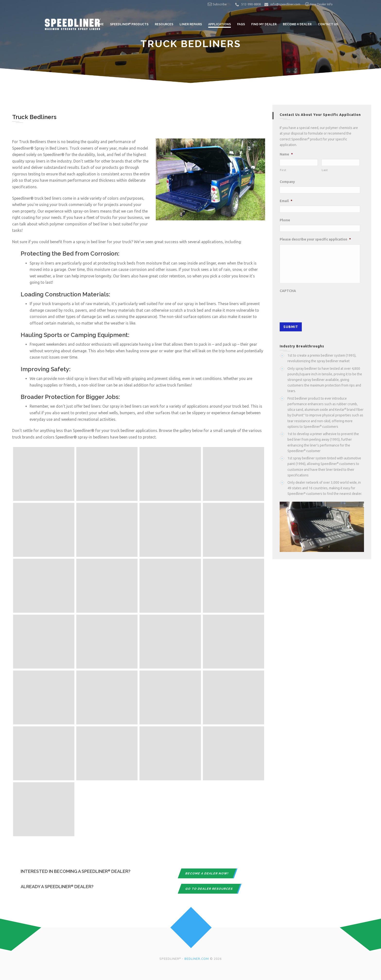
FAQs (241, 24)
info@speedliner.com (285, 4)
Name (286, 154)
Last (325, 170)
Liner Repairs (191, 24)
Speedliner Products (129, 24)
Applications (220, 24)
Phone (285, 220)
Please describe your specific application (315, 239)
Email (286, 201)
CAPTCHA (288, 291)
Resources (164, 24)
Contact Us (328, 24)
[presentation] (317, 305)
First (283, 170)
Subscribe (217, 4)
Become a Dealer (297, 24)
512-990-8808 (251, 4)
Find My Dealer (264, 24)
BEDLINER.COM (197, 959)
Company (287, 182)
